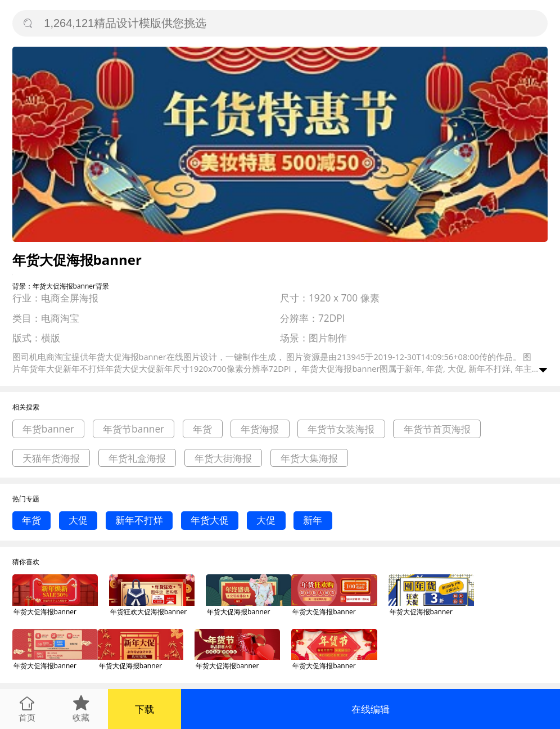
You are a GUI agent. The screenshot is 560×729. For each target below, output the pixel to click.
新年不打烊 (139, 520)
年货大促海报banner (45, 612)
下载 (144, 709)
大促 (78, 520)
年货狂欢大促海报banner (148, 612)
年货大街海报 (223, 458)
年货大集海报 (309, 458)
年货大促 (210, 520)
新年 (313, 520)
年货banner (48, 429)
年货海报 (260, 429)
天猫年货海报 (51, 458)
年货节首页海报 (437, 429)
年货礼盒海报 (137, 458)
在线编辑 (371, 709)
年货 (202, 429)
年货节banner (134, 429)
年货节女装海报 (341, 429)
